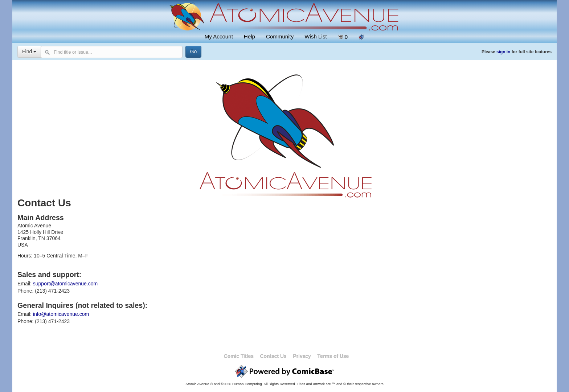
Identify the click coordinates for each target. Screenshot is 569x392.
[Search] (189, 52)
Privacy (302, 356)
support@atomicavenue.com (65, 284)
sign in (503, 52)
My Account (219, 36)
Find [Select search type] (29, 51)
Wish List (316, 36)
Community (280, 36)
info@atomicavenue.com (61, 314)
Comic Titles (239, 356)
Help (249, 36)
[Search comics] (109, 52)
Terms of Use (333, 356)
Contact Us (273, 356)
